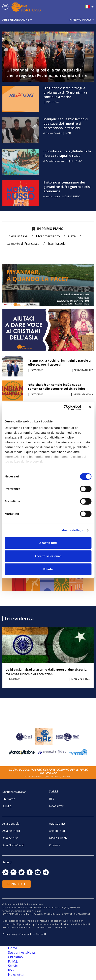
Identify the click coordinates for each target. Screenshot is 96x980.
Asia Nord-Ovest (13, 845)
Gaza (72, 236)
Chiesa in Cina (17, 236)
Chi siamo (9, 799)
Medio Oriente (58, 838)
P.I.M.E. (7, 806)
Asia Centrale (11, 823)
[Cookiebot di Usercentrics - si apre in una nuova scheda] (63, 407)
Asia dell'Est (10, 838)
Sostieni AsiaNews (14, 792)
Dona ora (17, 884)
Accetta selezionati (48, 556)
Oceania (55, 845)
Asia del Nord (11, 831)
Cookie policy (27, 934)
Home (13, 948)
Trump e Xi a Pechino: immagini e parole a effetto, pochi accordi (59, 362)
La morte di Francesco (23, 244)
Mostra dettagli (72, 530)
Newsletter (56, 806)
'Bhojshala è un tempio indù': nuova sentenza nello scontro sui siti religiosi (57, 386)
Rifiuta (48, 569)
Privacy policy (10, 934)
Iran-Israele (57, 244)
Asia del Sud (57, 831)
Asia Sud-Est (57, 823)
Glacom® (41, 934)
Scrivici (53, 791)
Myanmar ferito (48, 236)
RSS (52, 799)
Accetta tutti (48, 543)
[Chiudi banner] (90, 407)
